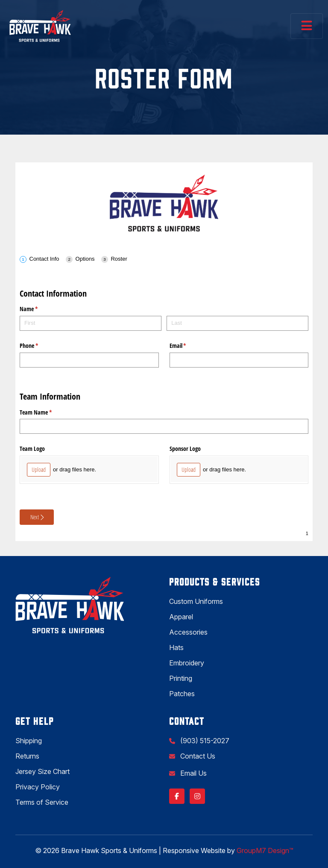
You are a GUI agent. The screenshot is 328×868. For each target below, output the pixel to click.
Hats (176, 647)
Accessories (188, 632)
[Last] (237, 323)
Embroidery (187, 663)
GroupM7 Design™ (265, 850)
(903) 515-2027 (204, 741)
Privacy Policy (38, 787)
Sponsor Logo (185, 449)
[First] (91, 323)
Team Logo (32, 449)
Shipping (29, 741)
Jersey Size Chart (42, 771)
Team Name (46, 412)
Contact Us (197, 756)
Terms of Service (42, 802)
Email (188, 346)
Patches (182, 694)
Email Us (193, 773)
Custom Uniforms (196, 601)
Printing (181, 678)
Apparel (181, 617)
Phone (39, 346)
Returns (27, 756)
